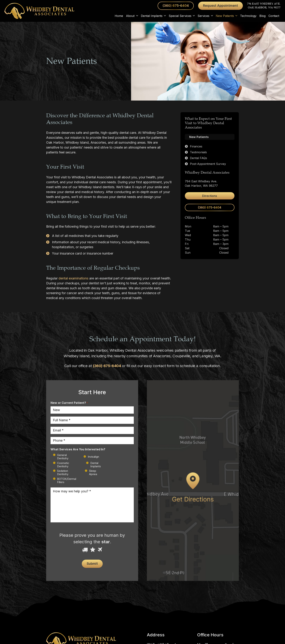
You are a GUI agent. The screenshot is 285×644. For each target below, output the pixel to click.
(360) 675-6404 (107, 366)
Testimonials (198, 152)
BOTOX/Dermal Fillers (67, 480)
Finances (196, 146)
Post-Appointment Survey (208, 164)
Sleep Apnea (93, 472)
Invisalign (91, 457)
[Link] (39, 11)
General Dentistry (63, 457)
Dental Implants (96, 465)
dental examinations (73, 278)
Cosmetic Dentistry (63, 465)
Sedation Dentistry (63, 472)
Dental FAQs (198, 158)
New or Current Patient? (69, 403)
